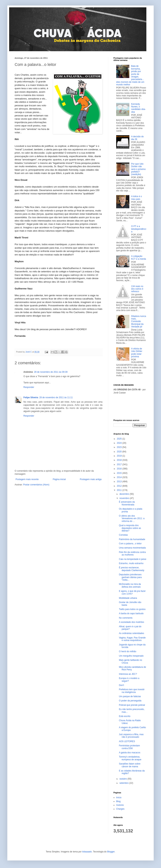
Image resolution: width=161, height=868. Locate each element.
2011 (120, 490)
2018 (120, 460)
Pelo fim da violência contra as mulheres (132, 553)
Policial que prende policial (132, 705)
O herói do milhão (128, 651)
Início (119, 798)
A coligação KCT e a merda (139, 257)
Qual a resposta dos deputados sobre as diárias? (130, 528)
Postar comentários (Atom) (36, 485)
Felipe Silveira (31, 397)
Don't (121, 685)
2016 (120, 469)
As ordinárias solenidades (131, 633)
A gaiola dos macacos (130, 753)
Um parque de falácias (130, 696)
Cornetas (123, 535)
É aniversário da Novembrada (127, 503)
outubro (123, 779)
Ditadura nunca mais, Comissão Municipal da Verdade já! (139, 322)
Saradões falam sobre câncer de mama (130, 765)
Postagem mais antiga (91, 479)
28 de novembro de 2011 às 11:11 (56, 397)
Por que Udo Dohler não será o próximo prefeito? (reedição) (138, 169)
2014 (120, 477)
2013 (120, 482)
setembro (124, 783)
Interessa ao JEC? (128, 674)
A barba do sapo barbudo (131, 613)
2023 (120, 447)
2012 (120, 486)
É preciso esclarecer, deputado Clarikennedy (132, 569)
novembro (125, 498)
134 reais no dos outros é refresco (137, 289)
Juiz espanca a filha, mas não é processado (131, 736)
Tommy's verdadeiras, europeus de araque (130, 758)
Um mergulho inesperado (131, 656)
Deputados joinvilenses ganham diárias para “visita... (130, 577)
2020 (120, 452)
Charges (120, 809)
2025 (120, 439)
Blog (118, 801)
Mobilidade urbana (128, 598)
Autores (120, 805)
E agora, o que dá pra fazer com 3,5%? (132, 592)
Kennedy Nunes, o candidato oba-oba (138, 108)
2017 (120, 464)
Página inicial (59, 479)
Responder (29, 387)
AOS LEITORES (127, 741)
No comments (126, 618)
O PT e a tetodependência (139, 229)
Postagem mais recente (27, 479)
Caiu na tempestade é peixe (133, 559)
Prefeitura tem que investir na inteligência (132, 691)
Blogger (111, 852)
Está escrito (125, 716)
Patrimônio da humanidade (132, 539)
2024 (120, 443)
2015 (120, 473)
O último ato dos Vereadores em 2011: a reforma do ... (132, 519)
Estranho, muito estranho (131, 563)
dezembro (125, 494)
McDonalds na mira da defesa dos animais (130, 585)
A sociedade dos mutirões (131, 622)
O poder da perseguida (130, 701)
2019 (120, 456)
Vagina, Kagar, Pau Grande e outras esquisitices (132, 639)
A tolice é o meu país (137, 198)
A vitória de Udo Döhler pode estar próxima (137, 353)
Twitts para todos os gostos (132, 609)
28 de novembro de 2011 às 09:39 (51, 372)
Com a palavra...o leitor (130, 544)
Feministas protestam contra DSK (129, 747)
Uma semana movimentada (132, 548)
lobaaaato (87, 852)
